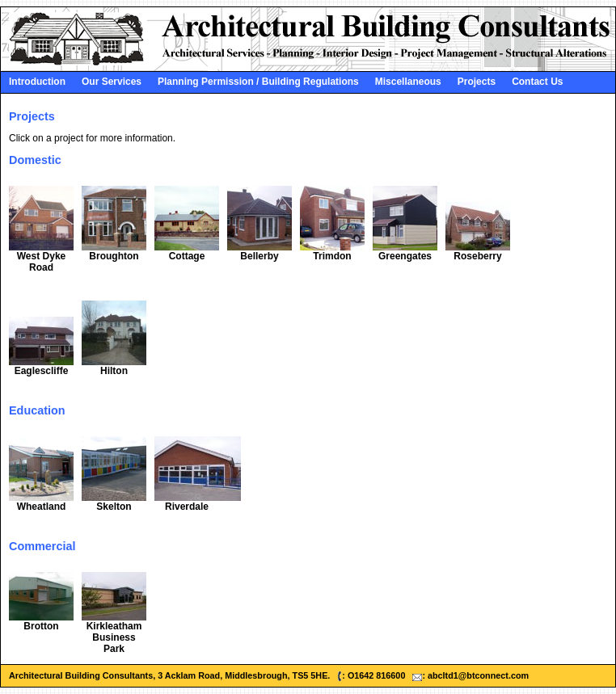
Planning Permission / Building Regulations (258, 82)
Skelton (114, 507)
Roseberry (477, 256)
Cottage (187, 256)
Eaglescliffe (42, 371)
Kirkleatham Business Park (114, 637)
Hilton (114, 371)
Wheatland (42, 507)
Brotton (41, 626)
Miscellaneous (408, 82)
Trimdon (332, 256)
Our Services (112, 82)
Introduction (37, 82)
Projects (477, 82)
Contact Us (537, 82)
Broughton (114, 256)
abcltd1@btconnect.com (478, 675)
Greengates (405, 256)
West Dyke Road (41, 262)
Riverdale (187, 507)
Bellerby (259, 256)
